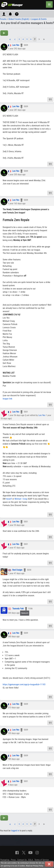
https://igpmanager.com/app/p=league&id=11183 (24, 684)
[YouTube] (30, 853)
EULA (31, 860)
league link (7, 399)
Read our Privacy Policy (35, 866)
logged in (15, 831)
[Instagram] (37, 853)
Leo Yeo (16, 45)
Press (13, 860)
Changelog (5, 860)
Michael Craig (21, 499)
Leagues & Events (39, 19)
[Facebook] (17, 853)
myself (9, 499)
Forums (3, 19)
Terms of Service (42, 860)
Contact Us (22, 860)
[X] (24, 853)
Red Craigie (17, 570)
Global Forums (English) (19, 19)
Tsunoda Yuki (18, 609)
